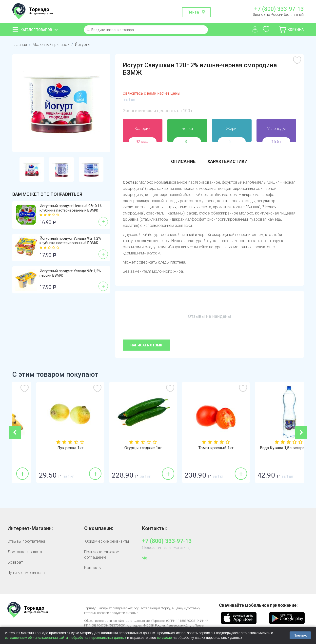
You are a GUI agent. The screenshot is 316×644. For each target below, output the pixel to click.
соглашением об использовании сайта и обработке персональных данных (66, 638)
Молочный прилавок (51, 45)
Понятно (300, 635)
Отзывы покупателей (26, 541)
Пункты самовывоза (26, 573)
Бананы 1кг (49, 448)
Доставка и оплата (25, 552)
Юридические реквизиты (107, 541)
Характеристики (227, 161)
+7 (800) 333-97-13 (279, 9)
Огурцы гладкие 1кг (195, 448)
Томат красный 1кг (267, 448)
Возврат (15, 562)
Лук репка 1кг (122, 448)
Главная (20, 45)
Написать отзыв (146, 345)
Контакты (93, 568)
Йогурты (83, 45)
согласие (164, 638)
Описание (183, 161)
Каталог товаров (36, 30)
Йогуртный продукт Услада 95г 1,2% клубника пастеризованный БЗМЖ (70, 241)
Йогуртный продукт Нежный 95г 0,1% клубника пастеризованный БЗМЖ (71, 208)
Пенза (193, 12)
